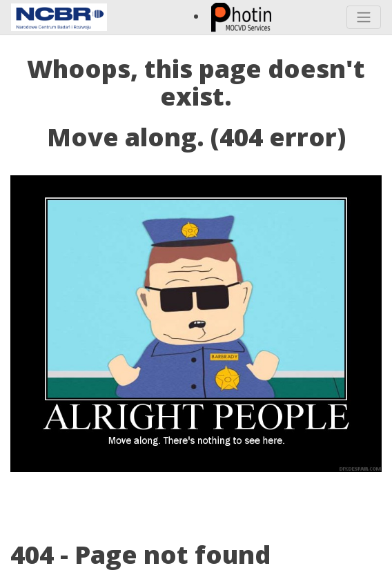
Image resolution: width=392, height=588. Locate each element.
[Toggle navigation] (364, 17)
